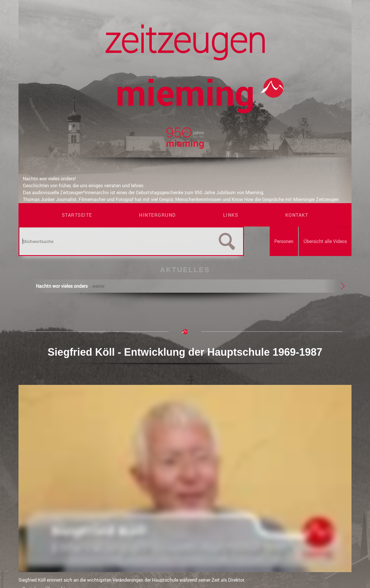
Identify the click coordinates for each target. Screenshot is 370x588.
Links (231, 215)
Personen (284, 241)
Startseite (77, 215)
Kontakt (297, 215)
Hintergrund (158, 215)
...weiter (97, 286)
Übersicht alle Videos (325, 241)
